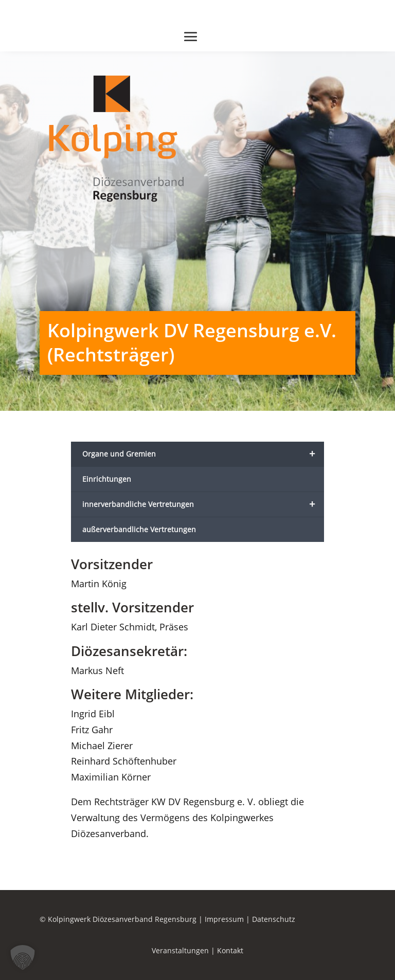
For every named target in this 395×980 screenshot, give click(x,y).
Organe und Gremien (203, 454)
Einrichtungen (107, 479)
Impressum (224, 919)
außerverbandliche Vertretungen (139, 529)
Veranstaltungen (180, 950)
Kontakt (230, 950)
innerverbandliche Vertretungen (203, 504)
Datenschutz (274, 919)
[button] (23, 957)
